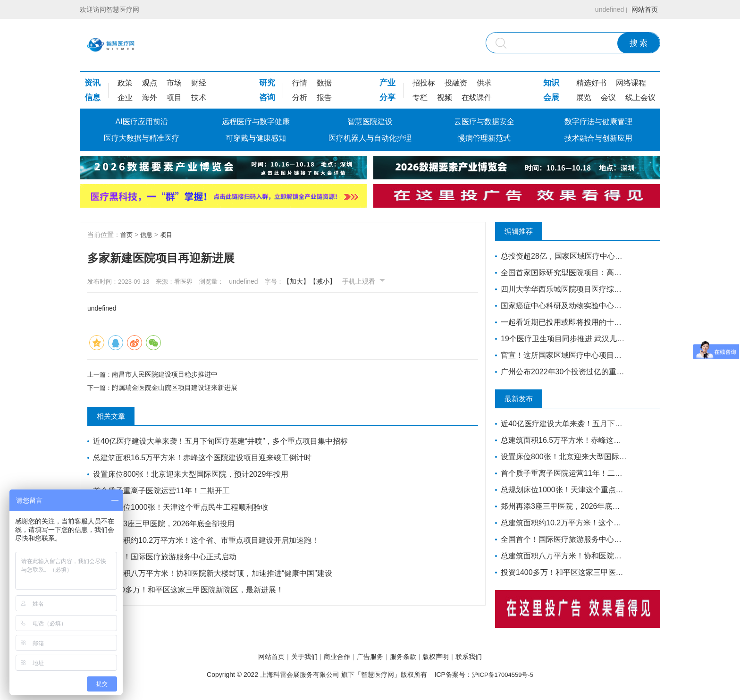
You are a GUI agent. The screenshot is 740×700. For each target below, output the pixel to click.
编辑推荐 (528, 231)
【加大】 (321, 281)
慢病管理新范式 (484, 138)
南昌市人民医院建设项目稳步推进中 (167, 374)
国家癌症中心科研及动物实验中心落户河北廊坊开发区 (560, 306)
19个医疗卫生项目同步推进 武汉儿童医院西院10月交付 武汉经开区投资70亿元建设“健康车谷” (560, 339)
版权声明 (453, 657)
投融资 (456, 83)
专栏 (420, 97)
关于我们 (287, 657)
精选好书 (591, 83)
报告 (324, 97)
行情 (300, 83)
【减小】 (348, 281)
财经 (199, 83)
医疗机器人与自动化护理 (370, 138)
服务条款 (412, 657)
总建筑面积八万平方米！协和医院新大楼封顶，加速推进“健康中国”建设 (214, 575)
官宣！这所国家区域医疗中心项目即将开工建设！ (560, 355)
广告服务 (370, 657)
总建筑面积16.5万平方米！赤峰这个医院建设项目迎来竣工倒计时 (204, 460)
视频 (445, 97)
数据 (324, 83)
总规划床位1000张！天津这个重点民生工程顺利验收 (182, 509)
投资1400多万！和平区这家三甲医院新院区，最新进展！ (190, 592)
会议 (608, 97)
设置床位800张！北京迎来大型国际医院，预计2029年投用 (192, 476)
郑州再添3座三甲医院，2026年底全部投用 (165, 526)
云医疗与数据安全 (484, 122)
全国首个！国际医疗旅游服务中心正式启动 (166, 559)
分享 (387, 97)
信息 (92, 97)
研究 (267, 83)
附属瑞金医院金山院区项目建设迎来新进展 (177, 389)
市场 (174, 83)
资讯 (92, 83)
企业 (125, 97)
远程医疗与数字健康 (256, 122)
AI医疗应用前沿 (141, 122)
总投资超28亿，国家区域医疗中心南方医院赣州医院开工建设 (560, 256)
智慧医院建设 (370, 122)
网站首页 (642, 9)
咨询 (267, 97)
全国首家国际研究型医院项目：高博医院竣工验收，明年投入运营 (560, 273)
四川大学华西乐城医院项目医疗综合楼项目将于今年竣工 (560, 289)
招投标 (424, 83)
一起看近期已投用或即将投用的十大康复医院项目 (560, 322)
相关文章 (120, 418)
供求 (484, 83)
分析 (300, 97)
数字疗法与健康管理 (598, 122)
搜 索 (639, 43)
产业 (387, 83)
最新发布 (528, 399)
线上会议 (640, 97)
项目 (174, 97)
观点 (150, 83)
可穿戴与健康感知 (256, 138)
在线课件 (477, 97)
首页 (127, 235)
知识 (551, 83)
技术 (199, 97)
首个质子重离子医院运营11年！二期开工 (163, 493)
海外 (150, 97)
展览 (584, 97)
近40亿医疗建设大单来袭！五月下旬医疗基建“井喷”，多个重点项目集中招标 (222, 443)
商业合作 (328, 657)
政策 (125, 83)
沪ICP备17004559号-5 (503, 676)
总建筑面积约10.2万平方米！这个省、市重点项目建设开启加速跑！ (207, 542)
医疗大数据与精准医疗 (142, 138)
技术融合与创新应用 (598, 138)
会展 (551, 97)
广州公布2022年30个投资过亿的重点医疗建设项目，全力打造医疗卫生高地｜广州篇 (560, 372)
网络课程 (631, 83)
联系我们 (494, 657)
